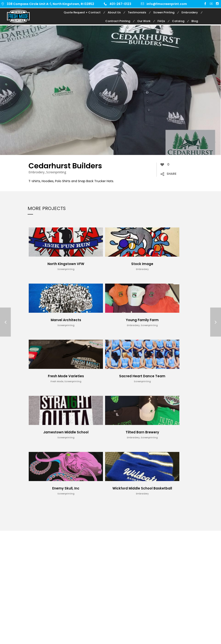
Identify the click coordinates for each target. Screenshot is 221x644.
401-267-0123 (120, 4)
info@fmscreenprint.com (167, 4)
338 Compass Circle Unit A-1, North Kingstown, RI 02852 (50, 4)
